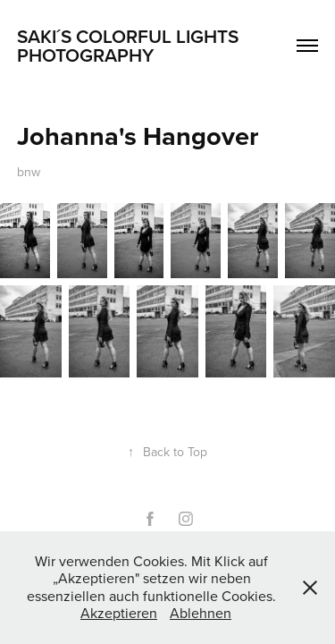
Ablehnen (201, 613)
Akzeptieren (119, 613)
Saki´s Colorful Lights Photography (130, 45)
